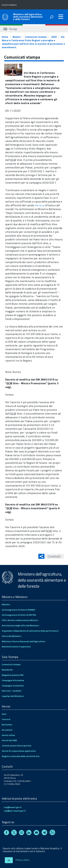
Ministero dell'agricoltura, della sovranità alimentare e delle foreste (28, 17)
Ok (9, 860)
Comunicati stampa (36, 37)
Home (5, 37)
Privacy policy (22, 860)
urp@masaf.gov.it (13, 807)
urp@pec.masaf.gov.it (15, 811)
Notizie (17, 37)
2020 (54, 37)
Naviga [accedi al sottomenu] (10, 29)
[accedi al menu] (61, 17)
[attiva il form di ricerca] (51, 17)
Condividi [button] (52, 556)
